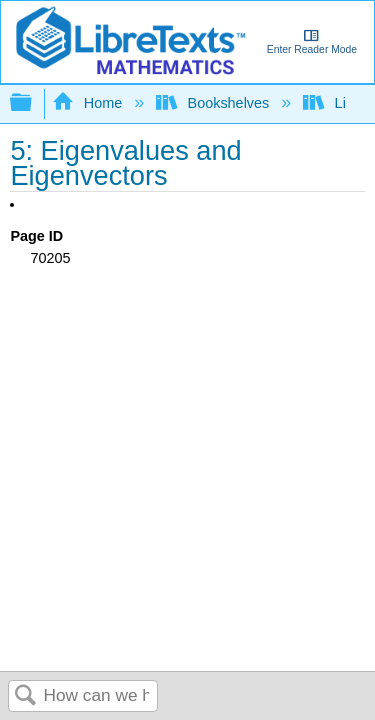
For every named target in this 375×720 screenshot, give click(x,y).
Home (89, 103)
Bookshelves (214, 103)
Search (26, 696)
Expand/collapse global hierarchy (34, 103)
